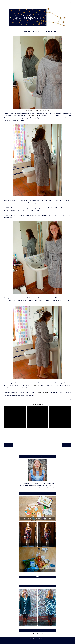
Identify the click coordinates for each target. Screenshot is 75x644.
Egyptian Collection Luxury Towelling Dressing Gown (37, 110)
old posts (67, 445)
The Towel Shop (33, 116)
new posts (8, 445)
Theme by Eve (70, 642)
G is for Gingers (9, 642)
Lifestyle (9, 399)
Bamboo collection (42, 393)
